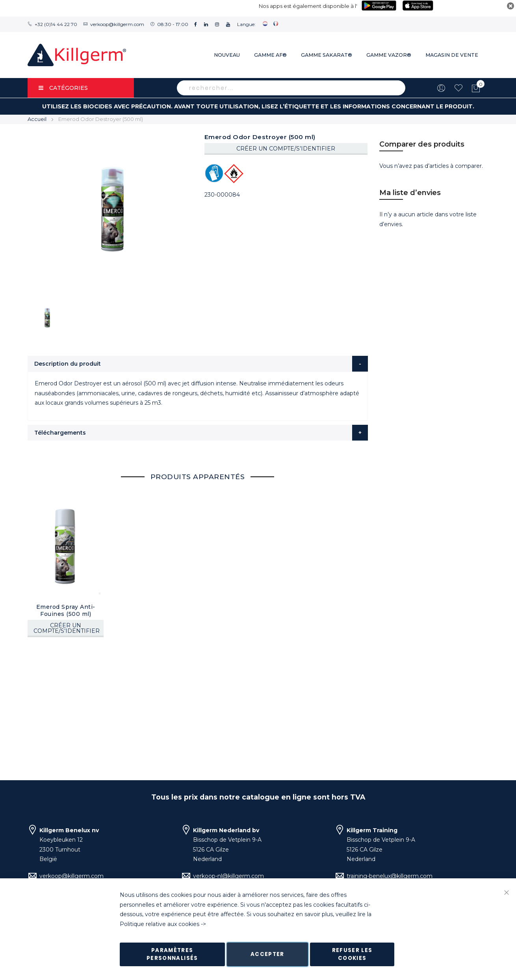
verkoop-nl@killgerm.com (228, 876)
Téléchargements (60, 433)
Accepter (267, 954)
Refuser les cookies (352, 954)
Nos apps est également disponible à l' (308, 6)
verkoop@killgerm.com (117, 24)
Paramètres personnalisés (172, 954)
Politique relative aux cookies (160, 924)
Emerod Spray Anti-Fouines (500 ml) (66, 610)
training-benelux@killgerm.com (390, 876)
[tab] (198, 364)
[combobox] (291, 88)
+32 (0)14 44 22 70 (56, 24)
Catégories (63, 88)
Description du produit (68, 364)
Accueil (37, 119)
